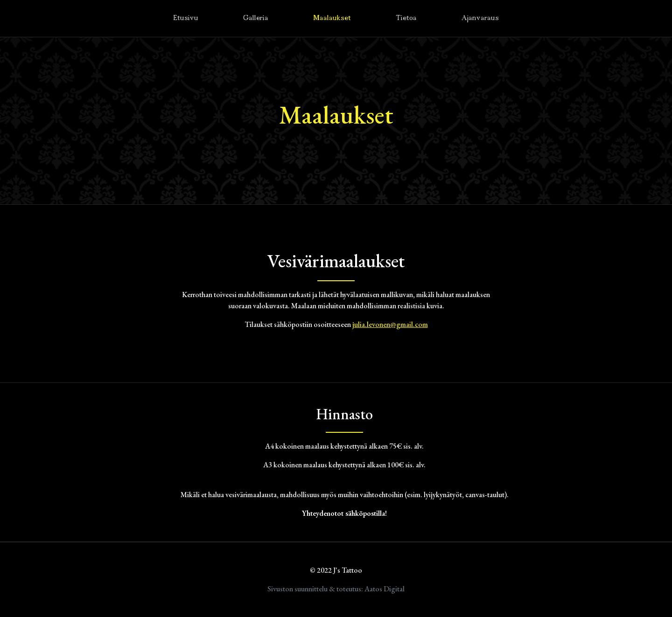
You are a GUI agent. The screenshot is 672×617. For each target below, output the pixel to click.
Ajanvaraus (480, 18)
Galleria (256, 18)
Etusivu (186, 18)
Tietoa (406, 18)
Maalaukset (332, 18)
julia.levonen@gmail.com (390, 324)
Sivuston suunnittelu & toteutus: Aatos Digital (336, 589)
